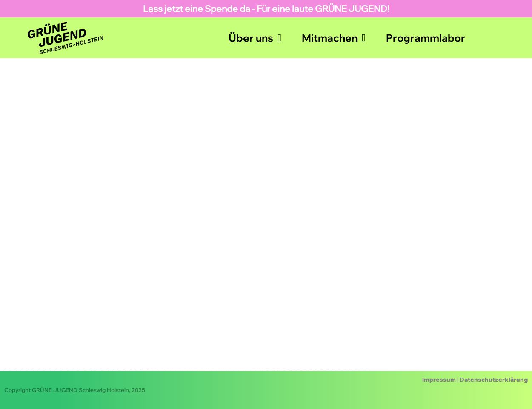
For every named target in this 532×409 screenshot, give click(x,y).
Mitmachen (334, 38)
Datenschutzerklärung (494, 380)
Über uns (255, 38)
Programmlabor (426, 38)
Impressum (439, 380)
